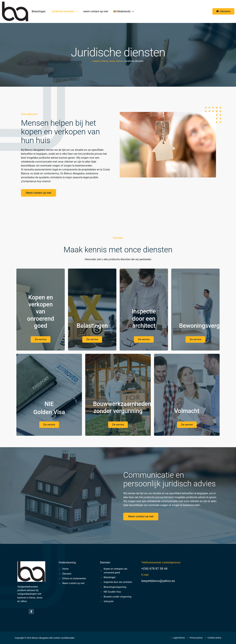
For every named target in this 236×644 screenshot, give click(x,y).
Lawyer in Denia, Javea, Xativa (107, 61)
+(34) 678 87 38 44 (154, 569)
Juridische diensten (64, 11)
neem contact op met (96, 11)
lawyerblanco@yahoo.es (158, 581)
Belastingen (39, 11)
